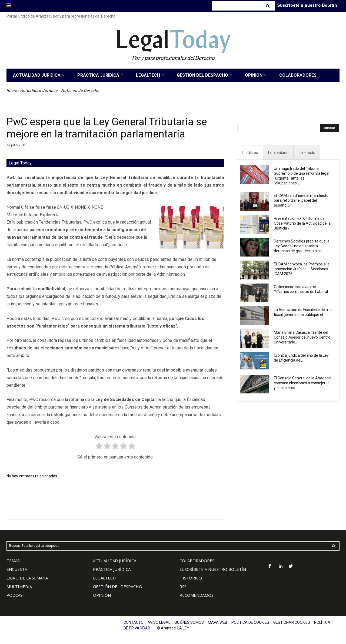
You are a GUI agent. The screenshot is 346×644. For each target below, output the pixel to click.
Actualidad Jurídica (39, 90)
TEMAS (13, 561)
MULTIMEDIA (19, 586)
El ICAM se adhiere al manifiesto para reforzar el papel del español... (301, 200)
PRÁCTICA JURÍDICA (112, 569)
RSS (183, 586)
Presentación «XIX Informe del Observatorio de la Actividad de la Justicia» (302, 223)
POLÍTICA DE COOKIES (250, 622)
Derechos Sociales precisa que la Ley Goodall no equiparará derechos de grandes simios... (302, 246)
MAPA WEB (218, 622)
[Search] (268, 6)
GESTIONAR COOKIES (292, 622)
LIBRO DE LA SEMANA (27, 578)
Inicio (12, 90)
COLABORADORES (197, 561)
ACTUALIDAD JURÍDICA (115, 561)
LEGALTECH (104, 578)
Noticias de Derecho (80, 90)
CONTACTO (134, 622)
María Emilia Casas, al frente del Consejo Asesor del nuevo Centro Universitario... (302, 337)
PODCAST (16, 595)
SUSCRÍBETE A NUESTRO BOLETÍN (213, 569)
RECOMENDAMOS (197, 595)
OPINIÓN (102, 595)
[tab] (250, 153)
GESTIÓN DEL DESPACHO (118, 586)
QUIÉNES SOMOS (189, 622)
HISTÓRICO (191, 578)
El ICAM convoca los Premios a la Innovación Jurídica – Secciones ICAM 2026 (302, 269)
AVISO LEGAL (159, 622)
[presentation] (250, 153)
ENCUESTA (17, 569)
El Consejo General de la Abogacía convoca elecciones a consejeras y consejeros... (303, 383)
